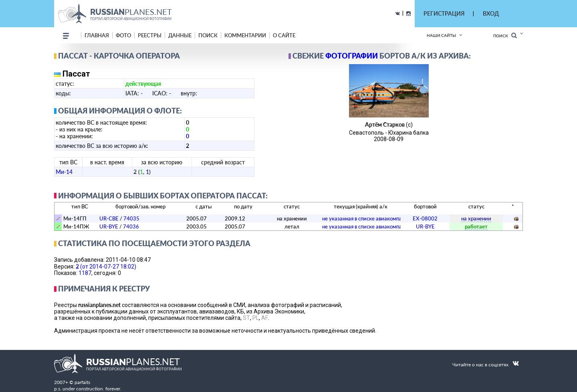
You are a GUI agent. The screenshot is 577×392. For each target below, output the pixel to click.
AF (265, 318)
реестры (150, 35)
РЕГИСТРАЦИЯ (444, 13)
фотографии (352, 56)
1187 (85, 273)
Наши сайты (441, 35)
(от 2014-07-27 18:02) (106, 266)
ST (246, 318)
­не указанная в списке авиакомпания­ (366, 218)
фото (123, 35)
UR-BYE (109, 226)
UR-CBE (109, 218)
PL (256, 318)
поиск (208, 35)
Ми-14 (64, 172)
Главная (97, 35)
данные (180, 35)
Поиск (505, 35)
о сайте (284, 35)
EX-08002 (425, 218)
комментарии (245, 35)
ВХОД (491, 13)
